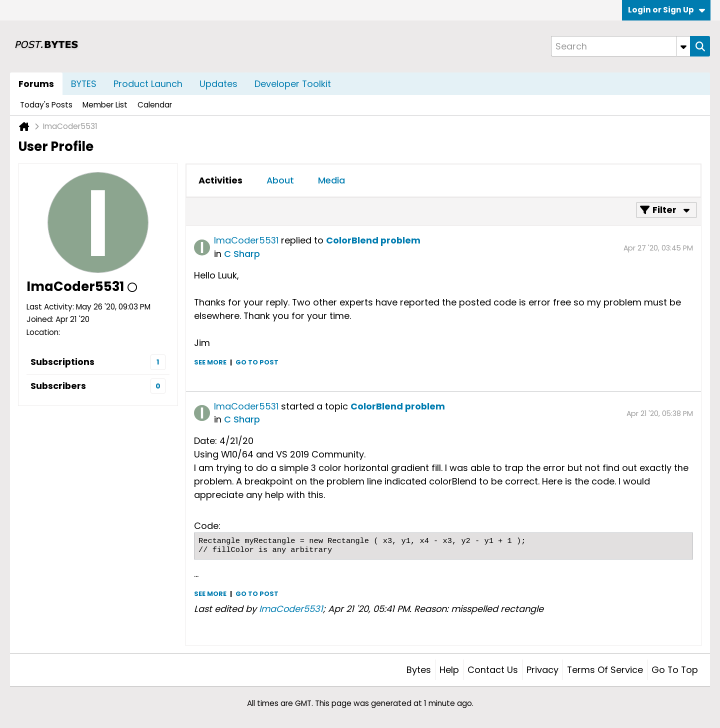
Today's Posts (46, 105)
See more (210, 362)
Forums (36, 84)
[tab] (220, 180)
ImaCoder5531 (246, 240)
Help (449, 670)
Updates (218, 84)
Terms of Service (605, 670)
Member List (105, 105)
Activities (220, 180)
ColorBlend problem (373, 240)
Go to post (257, 362)
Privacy (542, 670)
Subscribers (58, 386)
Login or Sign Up (666, 10)
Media (331, 180)
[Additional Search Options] (683, 46)
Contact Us (493, 670)
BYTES (84, 84)
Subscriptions (62, 362)
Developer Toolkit (293, 84)
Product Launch (148, 84)
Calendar (155, 105)
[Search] (620, 46)
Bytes (419, 670)
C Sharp (242, 254)
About (280, 180)
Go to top (675, 670)
